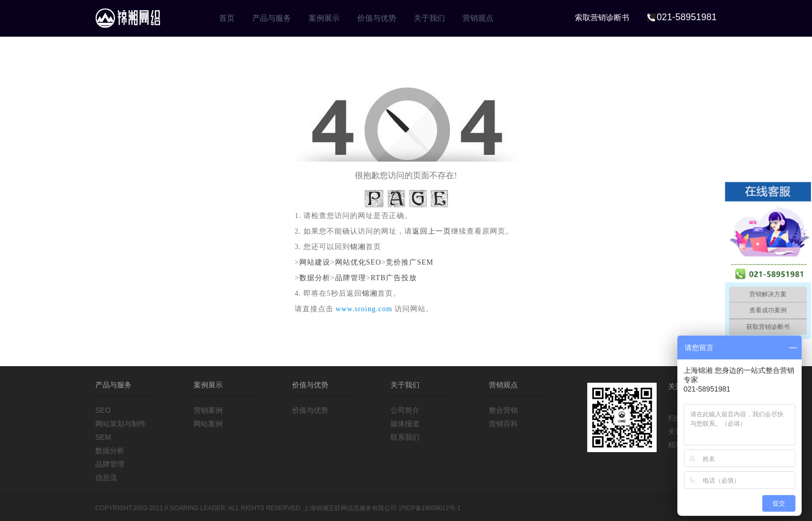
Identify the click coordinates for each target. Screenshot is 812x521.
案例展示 (324, 18)
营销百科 (503, 424)
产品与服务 (272, 18)
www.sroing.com (364, 309)
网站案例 (208, 424)
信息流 (106, 477)
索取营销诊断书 (602, 17)
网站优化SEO (358, 262)
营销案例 (208, 410)
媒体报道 (405, 424)
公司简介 (405, 410)
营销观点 (478, 18)
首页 (227, 18)
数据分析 (315, 278)
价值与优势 (377, 18)
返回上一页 (432, 231)
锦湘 (358, 247)
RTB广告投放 (394, 278)
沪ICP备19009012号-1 (430, 508)
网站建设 (315, 262)
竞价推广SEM (410, 262)
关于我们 (429, 18)
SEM (103, 437)
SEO (103, 410)
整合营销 (503, 410)
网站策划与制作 (121, 424)
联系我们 (405, 437)
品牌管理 (351, 278)
